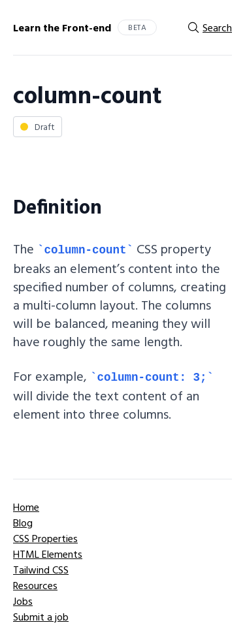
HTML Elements (48, 554)
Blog (23, 523)
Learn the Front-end (62, 27)
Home (26, 507)
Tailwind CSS (41, 570)
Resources (35, 585)
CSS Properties (45, 538)
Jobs (23, 601)
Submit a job (41, 617)
